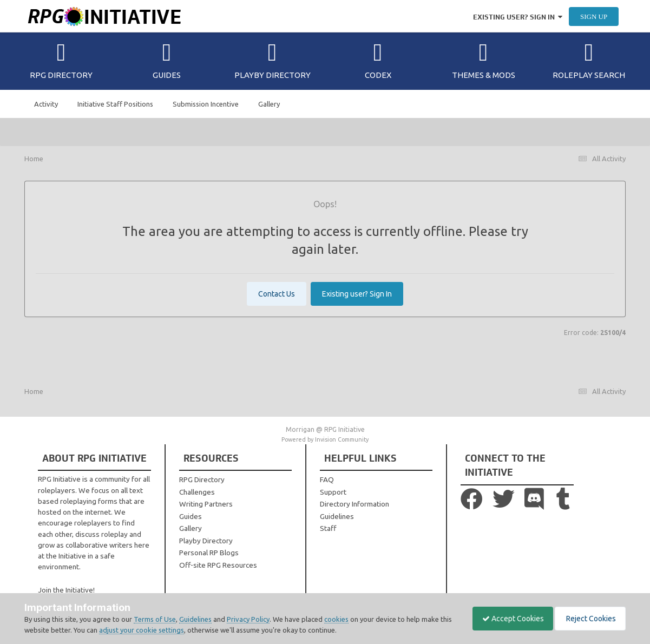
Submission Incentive (206, 104)
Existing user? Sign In (518, 17)
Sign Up (594, 17)
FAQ (327, 479)
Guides (167, 60)
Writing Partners (206, 504)
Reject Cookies (589, 619)
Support (333, 492)
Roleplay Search (589, 60)
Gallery (269, 104)
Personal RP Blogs (209, 553)
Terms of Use (155, 619)
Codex (378, 60)
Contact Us (277, 294)
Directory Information (354, 504)
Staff (328, 528)
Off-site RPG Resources (218, 565)
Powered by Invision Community (325, 439)
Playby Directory (273, 60)
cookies (336, 619)
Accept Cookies (508, 619)
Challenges (197, 492)
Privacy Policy (248, 619)
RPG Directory (61, 60)
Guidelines (337, 516)
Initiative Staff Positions (115, 104)
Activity (46, 104)
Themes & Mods (484, 60)
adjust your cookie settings (155, 630)
